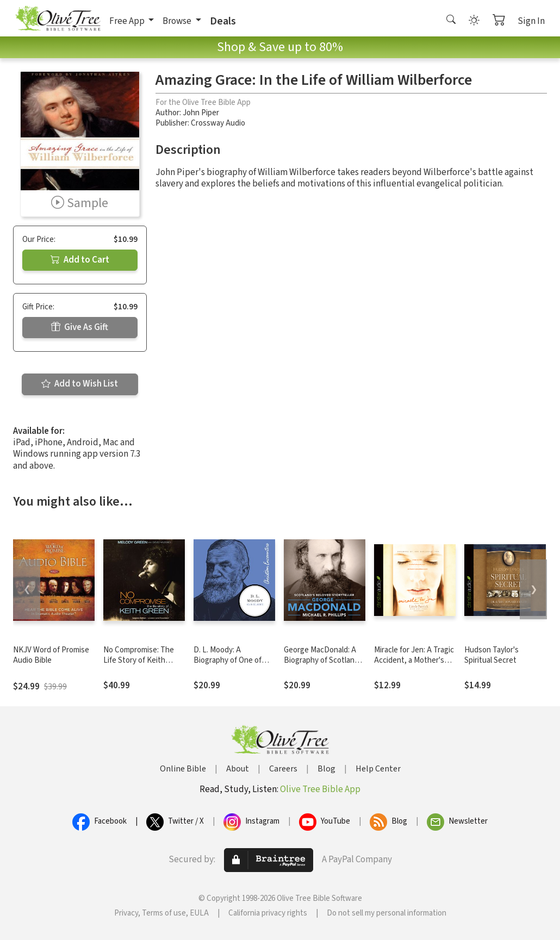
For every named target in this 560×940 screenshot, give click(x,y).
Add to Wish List (80, 384)
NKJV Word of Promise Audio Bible (51, 655)
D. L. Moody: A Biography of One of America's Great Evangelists (228, 665)
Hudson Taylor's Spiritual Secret (491, 655)
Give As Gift (80, 327)
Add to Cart (80, 260)
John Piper (201, 113)
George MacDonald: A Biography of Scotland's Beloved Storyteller (324, 660)
